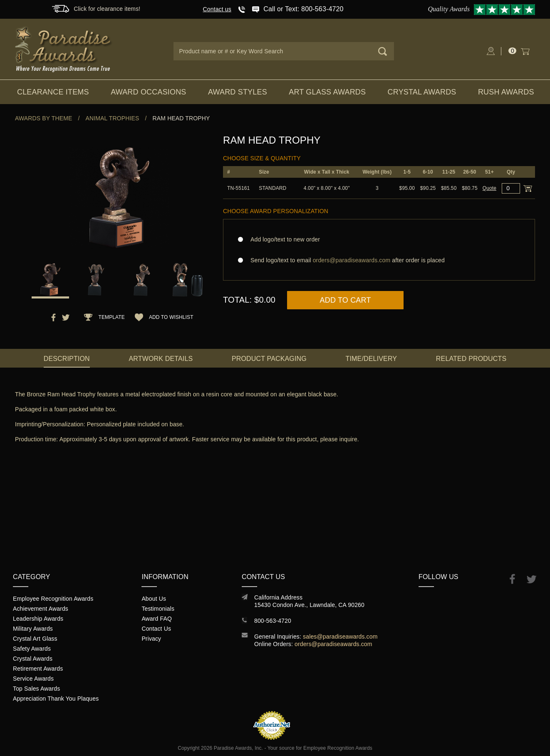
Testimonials (158, 609)
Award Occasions (148, 92)
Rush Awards (506, 92)
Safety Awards (32, 649)
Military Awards (33, 629)
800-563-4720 (273, 621)
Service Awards (33, 679)
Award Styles (238, 92)
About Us (154, 599)
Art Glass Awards (327, 92)
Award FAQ (157, 619)
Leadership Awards (38, 619)
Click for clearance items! (107, 9)
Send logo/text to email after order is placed (379, 260)
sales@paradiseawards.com (340, 637)
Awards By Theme (43, 118)
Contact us (217, 9)
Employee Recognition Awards (53, 599)
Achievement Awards (41, 609)
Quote (489, 188)
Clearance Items (53, 92)
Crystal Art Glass (35, 639)
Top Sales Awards (36, 689)
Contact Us (156, 629)
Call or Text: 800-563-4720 (303, 9)
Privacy (151, 639)
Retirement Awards (38, 669)
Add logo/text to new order (283, 239)
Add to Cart (346, 300)
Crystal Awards (422, 92)
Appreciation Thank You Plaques (56, 699)
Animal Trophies (113, 118)
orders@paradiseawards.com (333, 644)
